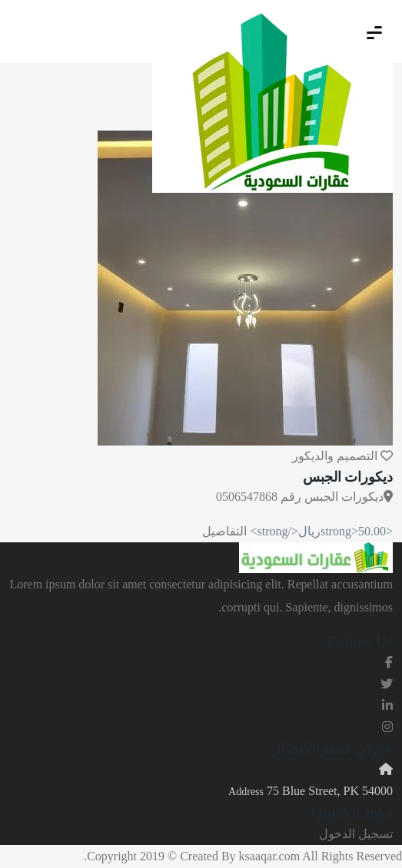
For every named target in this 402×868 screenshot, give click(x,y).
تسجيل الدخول (356, 834)
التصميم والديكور (335, 456)
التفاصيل (224, 531)
